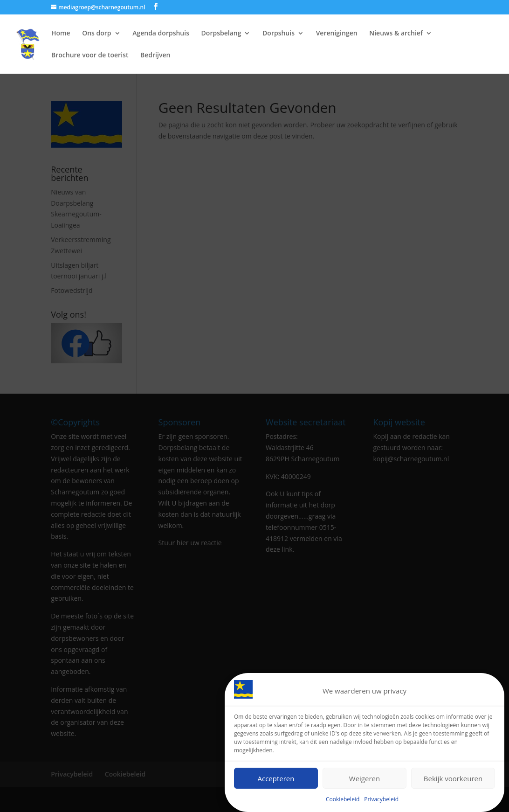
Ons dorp (96, 34)
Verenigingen (337, 34)
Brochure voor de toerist (90, 56)
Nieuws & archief (396, 34)
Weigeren (365, 778)
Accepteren (276, 778)
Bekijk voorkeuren (453, 778)
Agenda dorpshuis (161, 34)
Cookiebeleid (343, 799)
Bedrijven (155, 56)
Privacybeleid (381, 799)
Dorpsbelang (221, 34)
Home (61, 34)
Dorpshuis (279, 34)
